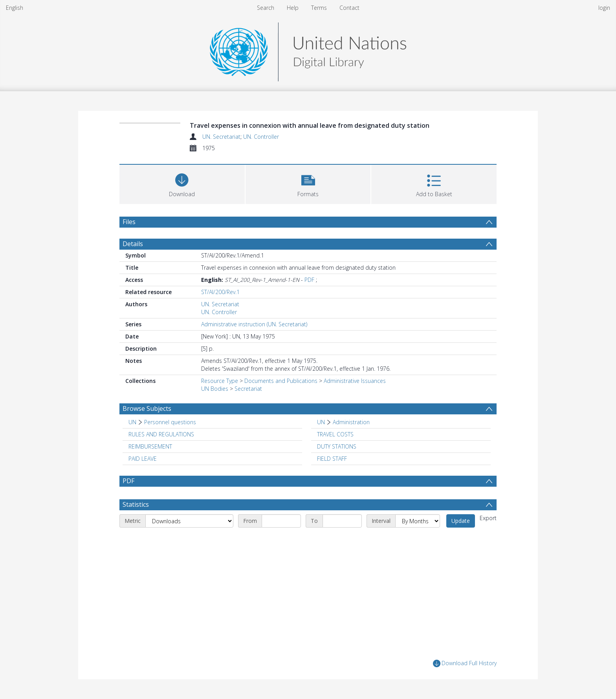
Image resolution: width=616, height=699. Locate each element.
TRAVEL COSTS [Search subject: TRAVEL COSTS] (335, 434)
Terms (319, 8)
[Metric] (189, 521)
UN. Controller (261, 137)
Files (129, 222)
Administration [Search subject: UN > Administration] (351, 422)
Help (293, 8)
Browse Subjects (147, 408)
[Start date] (281, 521)
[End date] (342, 521)
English (15, 8)
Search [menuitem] (266, 8)
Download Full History (465, 663)
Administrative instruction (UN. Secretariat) (254, 324)
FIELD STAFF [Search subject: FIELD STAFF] (332, 459)
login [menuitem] (604, 8)
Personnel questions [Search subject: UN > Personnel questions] (170, 422)
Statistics (136, 504)
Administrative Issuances (355, 381)
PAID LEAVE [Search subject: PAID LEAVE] (143, 459)
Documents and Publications (281, 381)
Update (461, 521)
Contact (349, 8)
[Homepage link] (308, 50)
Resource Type (220, 381)
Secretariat (248, 389)
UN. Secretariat (221, 137)
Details (133, 244)
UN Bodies (215, 389)
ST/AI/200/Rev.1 (220, 292)
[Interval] (418, 521)
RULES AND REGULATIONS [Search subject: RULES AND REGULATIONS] (161, 434)
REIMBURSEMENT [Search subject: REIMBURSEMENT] (150, 446)
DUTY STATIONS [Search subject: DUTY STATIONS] (337, 446)
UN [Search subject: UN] (132, 422)
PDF (309, 280)
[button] (308, 183)
